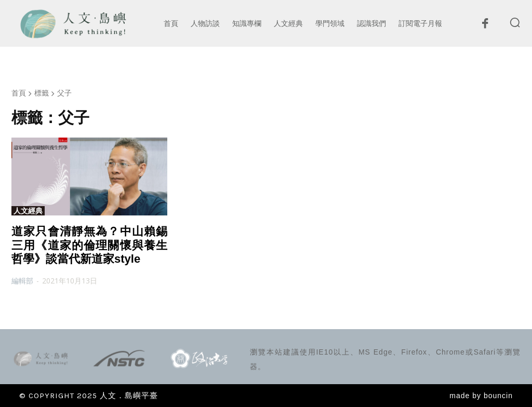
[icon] (485, 26)
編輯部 (22, 281)
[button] (515, 22)
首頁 (19, 93)
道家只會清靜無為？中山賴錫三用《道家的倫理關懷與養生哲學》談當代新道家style (89, 245)
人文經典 (28, 211)
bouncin (498, 396)
